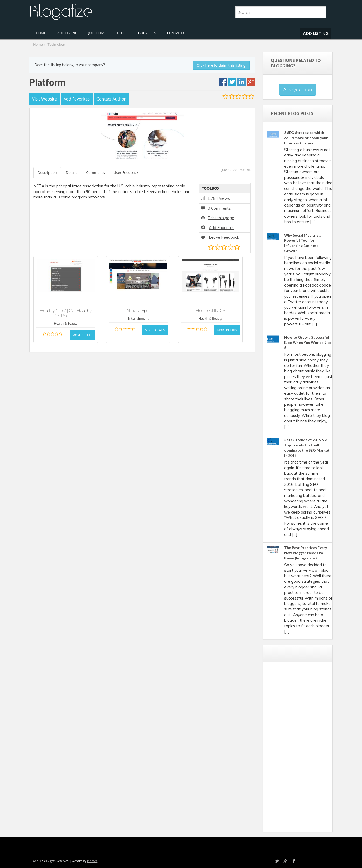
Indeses (92, 861)
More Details (82, 335)
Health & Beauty (66, 323)
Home (38, 44)
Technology (57, 44)
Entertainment (138, 319)
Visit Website (44, 99)
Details (72, 172)
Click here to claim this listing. (221, 65)
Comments (95, 172)
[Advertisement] (306, 749)
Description (47, 172)
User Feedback (126, 172)
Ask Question (298, 89)
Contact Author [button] (111, 99)
